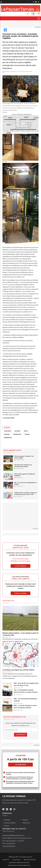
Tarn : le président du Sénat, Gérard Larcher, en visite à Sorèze (26, 691)
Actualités (7, 820)
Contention (17, 434)
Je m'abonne (28, 14)
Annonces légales (33, 14)
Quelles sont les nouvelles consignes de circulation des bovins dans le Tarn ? (25, 494)
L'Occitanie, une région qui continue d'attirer (18, 670)
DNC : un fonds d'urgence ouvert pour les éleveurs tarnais (25, 707)
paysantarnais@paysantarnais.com (14, 835)
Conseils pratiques (10, 823)
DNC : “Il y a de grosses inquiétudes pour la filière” (25, 483)
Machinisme (27, 823)
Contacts (6, 860)
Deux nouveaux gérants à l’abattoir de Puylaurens (25, 475)
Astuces (17, 431)
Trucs (26, 431)
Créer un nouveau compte (20, 559)
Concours (7, 431)
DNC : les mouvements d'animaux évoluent (25, 700)
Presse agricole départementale (19, 865)
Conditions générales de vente (19, 863)
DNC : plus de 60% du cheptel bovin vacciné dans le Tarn (26, 684)
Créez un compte (21, 593)
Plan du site (16, 860)
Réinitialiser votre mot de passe (20, 561)
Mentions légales (30, 860)
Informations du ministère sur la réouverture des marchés (23, 466)
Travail (27, 434)
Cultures (7, 826)
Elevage (7, 427)
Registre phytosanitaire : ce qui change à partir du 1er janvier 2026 (20, 634)
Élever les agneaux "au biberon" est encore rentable (24, 457)
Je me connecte (39, 14)
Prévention (8, 438)
